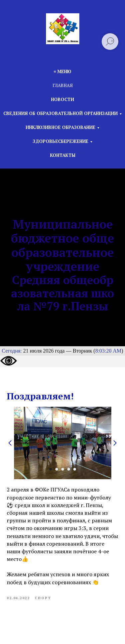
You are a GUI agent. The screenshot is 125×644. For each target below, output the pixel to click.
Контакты (63, 155)
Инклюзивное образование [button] (60, 127)
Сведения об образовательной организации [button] (60, 113)
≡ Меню (62, 71)
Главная (63, 85)
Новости (62, 99)
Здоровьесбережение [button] (60, 141)
